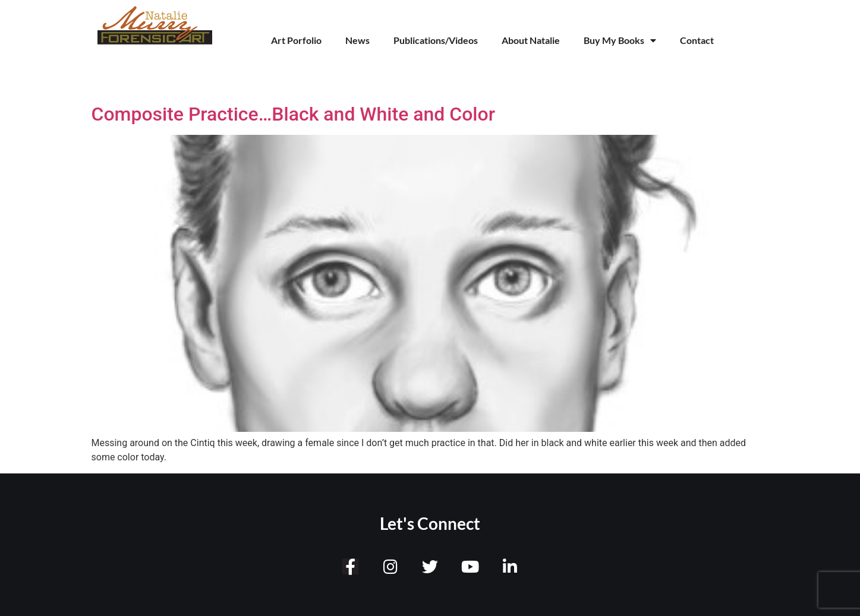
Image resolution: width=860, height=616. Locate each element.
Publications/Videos (436, 40)
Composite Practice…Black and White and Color (293, 114)
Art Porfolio (296, 40)
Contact (697, 40)
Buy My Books (620, 40)
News (357, 40)
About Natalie (531, 40)
